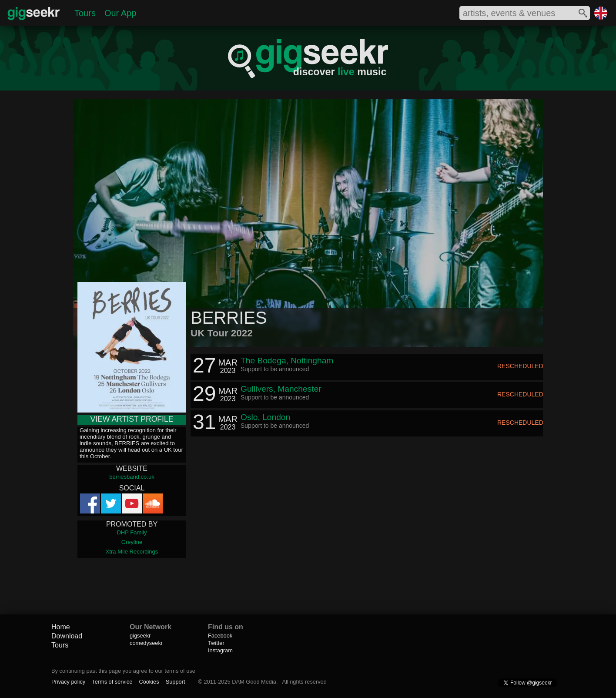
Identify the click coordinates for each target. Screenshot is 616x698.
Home (61, 627)
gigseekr (140, 636)
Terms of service (112, 682)
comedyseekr (146, 643)
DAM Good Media (254, 682)
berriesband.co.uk (132, 477)
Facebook (220, 636)
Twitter (216, 643)
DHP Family (132, 532)
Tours (85, 13)
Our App (120, 13)
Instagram (220, 650)
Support (176, 682)
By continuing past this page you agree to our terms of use (123, 671)
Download (67, 636)
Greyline (132, 542)
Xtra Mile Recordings (132, 552)
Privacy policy (68, 682)
